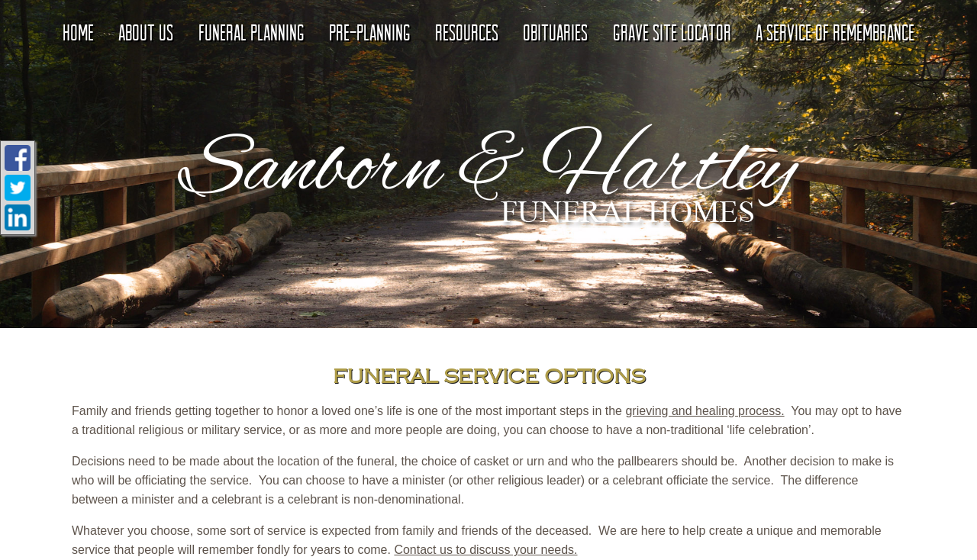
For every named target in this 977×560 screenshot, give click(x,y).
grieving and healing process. (705, 411)
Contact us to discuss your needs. (485, 550)
